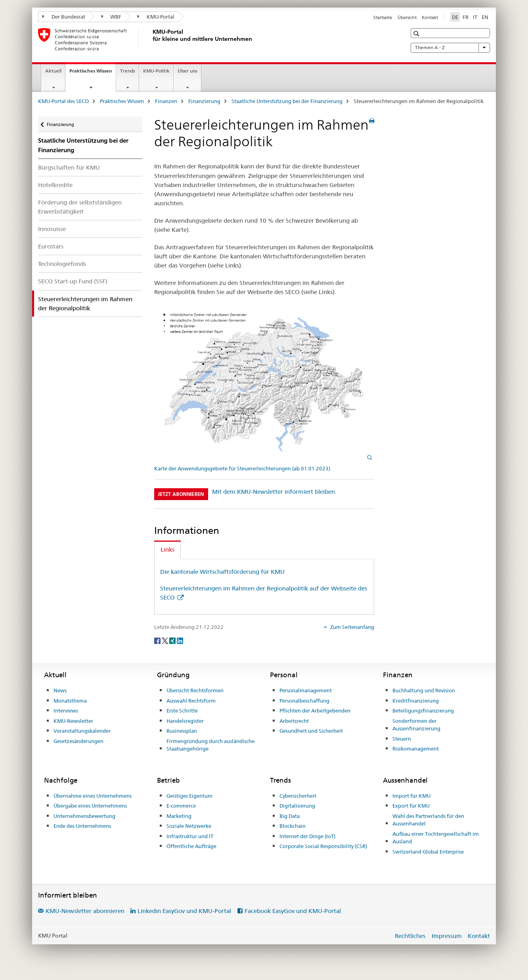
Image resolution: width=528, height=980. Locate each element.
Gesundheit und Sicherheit (311, 731)
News (60, 690)
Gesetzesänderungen (78, 741)
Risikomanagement (416, 749)
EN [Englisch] (485, 17)
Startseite (383, 17)
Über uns (187, 71)
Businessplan (182, 731)
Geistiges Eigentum (189, 796)
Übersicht (407, 17)
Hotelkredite (55, 185)
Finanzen (166, 101)
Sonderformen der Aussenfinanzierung (416, 725)
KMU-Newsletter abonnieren (85, 911)
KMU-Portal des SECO (63, 101)
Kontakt (430, 17)
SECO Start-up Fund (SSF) (73, 281)
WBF (112, 17)
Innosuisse (52, 229)
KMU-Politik (156, 71)
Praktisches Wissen (93, 73)
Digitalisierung (297, 806)
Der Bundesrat (64, 17)
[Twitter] (165, 640)
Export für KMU (411, 806)
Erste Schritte (182, 711)
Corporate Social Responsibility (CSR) (323, 846)
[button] (417, 33)
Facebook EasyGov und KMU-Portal (293, 911)
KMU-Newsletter (73, 721)
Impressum (447, 936)
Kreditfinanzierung (416, 701)
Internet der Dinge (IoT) (307, 836)
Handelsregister (185, 721)
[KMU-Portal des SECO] (151, 39)
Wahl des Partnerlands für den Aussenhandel (428, 820)
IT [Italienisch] (475, 17)
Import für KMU (411, 796)
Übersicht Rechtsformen (195, 690)
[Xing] (173, 640)
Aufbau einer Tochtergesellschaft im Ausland (436, 838)
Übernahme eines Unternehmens (93, 796)
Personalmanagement (306, 690)
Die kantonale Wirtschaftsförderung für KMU (222, 572)
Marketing (179, 816)
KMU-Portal (156, 17)
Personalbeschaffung (304, 701)
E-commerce (181, 806)
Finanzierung (204, 101)
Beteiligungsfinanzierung (423, 711)
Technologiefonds (62, 264)
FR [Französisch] (466, 17)
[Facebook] (158, 640)
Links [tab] (167, 549)
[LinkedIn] (180, 640)
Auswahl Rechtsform (191, 701)
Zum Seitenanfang (352, 627)
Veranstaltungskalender (82, 731)
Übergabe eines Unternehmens (90, 806)
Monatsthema (70, 701)
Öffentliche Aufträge (191, 846)
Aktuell (53, 71)
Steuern (402, 739)
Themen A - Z (450, 48)
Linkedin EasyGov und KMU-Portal (184, 911)
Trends (128, 71)
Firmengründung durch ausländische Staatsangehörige (210, 745)
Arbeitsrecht (294, 721)
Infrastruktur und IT (190, 836)
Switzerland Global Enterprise (428, 852)
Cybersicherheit (298, 796)
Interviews (66, 711)
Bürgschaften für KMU (69, 167)
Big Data (290, 816)
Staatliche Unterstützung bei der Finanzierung (287, 101)
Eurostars (51, 246)
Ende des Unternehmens (82, 826)
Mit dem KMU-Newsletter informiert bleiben (274, 492)
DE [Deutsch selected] (455, 17)
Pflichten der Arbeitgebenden (315, 711)
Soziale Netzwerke (189, 826)
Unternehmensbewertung (84, 816)
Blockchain (293, 826)
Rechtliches (410, 936)
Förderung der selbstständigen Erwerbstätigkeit (80, 207)
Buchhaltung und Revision (424, 690)
